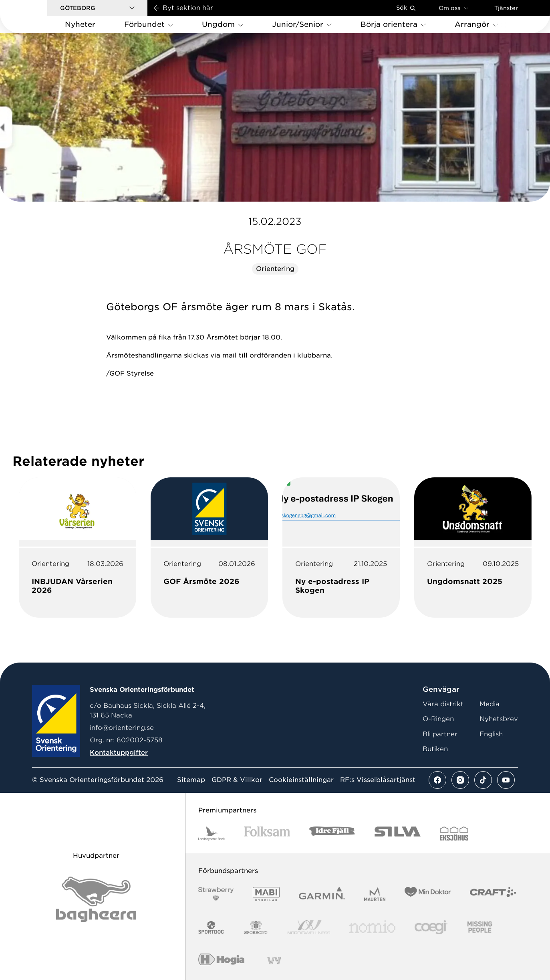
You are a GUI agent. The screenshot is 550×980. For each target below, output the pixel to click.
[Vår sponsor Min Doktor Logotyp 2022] (428, 894)
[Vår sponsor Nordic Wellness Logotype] (309, 927)
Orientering (275, 269)
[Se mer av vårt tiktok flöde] (483, 780)
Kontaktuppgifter (119, 753)
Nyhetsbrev (499, 719)
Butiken (435, 749)
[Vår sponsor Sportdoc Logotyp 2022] (211, 927)
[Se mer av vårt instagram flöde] (460, 780)
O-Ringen (438, 719)
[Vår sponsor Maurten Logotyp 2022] (375, 894)
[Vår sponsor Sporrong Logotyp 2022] (256, 927)
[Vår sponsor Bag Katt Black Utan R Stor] (96, 899)
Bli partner (440, 734)
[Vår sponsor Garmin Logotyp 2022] (322, 894)
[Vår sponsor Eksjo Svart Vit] (454, 834)
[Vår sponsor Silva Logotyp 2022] (398, 834)
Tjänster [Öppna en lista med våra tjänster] (506, 8)
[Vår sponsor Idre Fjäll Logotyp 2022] (332, 834)
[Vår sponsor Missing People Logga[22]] (480, 927)
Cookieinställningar (301, 780)
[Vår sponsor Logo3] (431, 927)
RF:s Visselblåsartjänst (378, 780)
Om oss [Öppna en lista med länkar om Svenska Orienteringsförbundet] (454, 8)
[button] (97, 8)
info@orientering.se (122, 728)
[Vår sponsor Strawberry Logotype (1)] (216, 894)
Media (490, 704)
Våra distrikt (443, 704)
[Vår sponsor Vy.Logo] (274, 961)
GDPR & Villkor (237, 780)
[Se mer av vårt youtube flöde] (506, 780)
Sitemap (191, 780)
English (491, 734)
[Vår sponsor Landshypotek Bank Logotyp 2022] (212, 834)
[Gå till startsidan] (36, 17)
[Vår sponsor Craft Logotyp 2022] (493, 894)
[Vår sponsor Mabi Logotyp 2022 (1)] (266, 894)
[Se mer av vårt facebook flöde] (437, 780)
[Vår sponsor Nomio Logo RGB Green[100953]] (372, 927)
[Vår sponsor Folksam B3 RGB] (267, 834)
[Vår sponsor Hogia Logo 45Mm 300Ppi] (221, 961)
